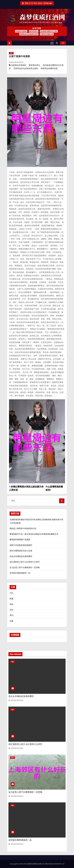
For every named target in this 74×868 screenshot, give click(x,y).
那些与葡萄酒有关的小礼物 (21, 551)
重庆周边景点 (34, 31)
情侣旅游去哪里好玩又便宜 (49, 31)
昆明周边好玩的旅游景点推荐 (29, 34)
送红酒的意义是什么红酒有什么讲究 (25, 562)
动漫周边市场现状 (21, 31)
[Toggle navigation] (52, 43)
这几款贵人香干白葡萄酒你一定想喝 (25, 567)
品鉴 (11, 621)
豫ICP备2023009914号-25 (55, 864)
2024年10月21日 (17, 700)
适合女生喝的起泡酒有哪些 (21, 556)
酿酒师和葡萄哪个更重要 (20, 540)
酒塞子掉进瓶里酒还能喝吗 (21, 545)
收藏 (11, 599)
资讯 (11, 615)
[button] (57, 43)
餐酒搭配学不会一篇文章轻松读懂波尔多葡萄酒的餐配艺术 (34, 534)
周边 (11, 53)
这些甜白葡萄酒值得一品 (20, 573)
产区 (11, 593)
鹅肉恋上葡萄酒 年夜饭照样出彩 (23, 528)
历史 (11, 610)
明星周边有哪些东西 (47, 34)
